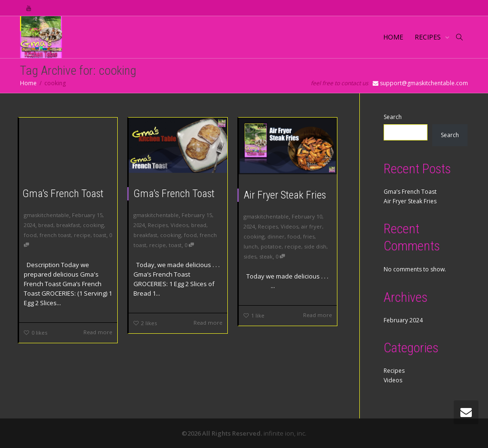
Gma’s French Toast (63, 194)
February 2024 (403, 320)
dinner (276, 236)
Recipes (158, 225)
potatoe (271, 246)
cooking (93, 225)
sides (250, 256)
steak (266, 256)
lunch (251, 246)
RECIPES (429, 37)
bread (46, 225)
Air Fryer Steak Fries (285, 195)
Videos (179, 225)
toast (100, 235)
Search (393, 117)
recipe (82, 235)
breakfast (68, 225)
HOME (393, 37)
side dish (315, 246)
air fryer (312, 226)
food (30, 235)
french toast (55, 235)
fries (309, 236)
